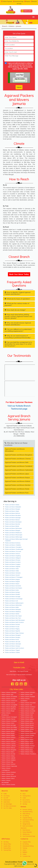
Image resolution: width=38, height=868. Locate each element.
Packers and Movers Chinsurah (13, 551)
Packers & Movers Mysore (27, 725)
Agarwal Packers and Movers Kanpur (17, 478)
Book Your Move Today (19, 274)
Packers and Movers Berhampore (13, 528)
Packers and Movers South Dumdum (15, 648)
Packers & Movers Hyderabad (9, 692)
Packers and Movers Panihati (12, 624)
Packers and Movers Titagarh (12, 650)
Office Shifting (26, 814)
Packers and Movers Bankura (13, 513)
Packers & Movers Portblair (27, 735)
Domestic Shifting (27, 810)
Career (24, 798)
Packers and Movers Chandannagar (14, 549)
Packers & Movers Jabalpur (27, 719)
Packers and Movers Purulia (12, 627)
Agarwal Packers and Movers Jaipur (17, 474)
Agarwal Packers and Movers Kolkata (18, 481)
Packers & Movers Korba (8, 740)
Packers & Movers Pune (27, 737)
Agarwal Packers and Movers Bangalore (19, 455)
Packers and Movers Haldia (12, 571)
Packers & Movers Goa (26, 705)
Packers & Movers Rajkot (27, 742)
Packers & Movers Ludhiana (9, 746)
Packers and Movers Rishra (12, 640)
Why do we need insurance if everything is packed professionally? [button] (18, 337)
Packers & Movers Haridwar (9, 772)
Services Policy (7, 844)
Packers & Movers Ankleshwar (9, 701)
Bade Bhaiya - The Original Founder (19, 671)
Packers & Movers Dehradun (28, 692)
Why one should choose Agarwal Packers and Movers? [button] (18, 324)
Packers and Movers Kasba (12, 590)
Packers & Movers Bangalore (9, 707)
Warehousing (26, 834)
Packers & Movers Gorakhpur (28, 707)
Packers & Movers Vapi (7, 762)
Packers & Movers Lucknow (9, 744)
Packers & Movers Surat (27, 750)
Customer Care (26, 802)
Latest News (7, 802)
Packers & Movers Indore (27, 717)
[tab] (19, 293)
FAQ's (24, 794)
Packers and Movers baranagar (13, 518)
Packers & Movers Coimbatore (9, 721)
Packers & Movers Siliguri (27, 748)
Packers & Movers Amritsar (9, 699)
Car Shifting (26, 816)
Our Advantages (8, 804)
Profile (5, 794)
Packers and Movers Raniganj (13, 637)
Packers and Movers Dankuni (13, 554)
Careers (25, 854)
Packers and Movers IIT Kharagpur (14, 577)
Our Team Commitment (10, 806)
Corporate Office (27, 842)
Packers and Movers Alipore (12, 511)
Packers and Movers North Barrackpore (15, 620)
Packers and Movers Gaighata (13, 566)
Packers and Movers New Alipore (13, 616)
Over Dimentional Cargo (29, 836)
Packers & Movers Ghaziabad (28, 703)
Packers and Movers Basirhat (13, 524)
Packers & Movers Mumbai (8, 754)
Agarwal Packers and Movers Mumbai (18, 485)
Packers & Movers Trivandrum (28, 754)
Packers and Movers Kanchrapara (14, 588)
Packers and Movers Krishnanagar (14, 599)
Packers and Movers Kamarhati (13, 586)
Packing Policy (7, 848)
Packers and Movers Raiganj (12, 629)
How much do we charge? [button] (15, 310)
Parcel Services (26, 830)
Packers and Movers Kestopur (13, 592)
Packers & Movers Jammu (27, 723)
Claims (24, 850)
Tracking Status (27, 796)
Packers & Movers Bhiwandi (9, 776)
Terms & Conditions (11, 862)
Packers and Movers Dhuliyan (13, 560)
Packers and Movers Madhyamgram (14, 603)
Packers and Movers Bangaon (13, 509)
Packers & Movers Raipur (27, 740)
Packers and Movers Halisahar (13, 573)
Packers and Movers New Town (13, 618)
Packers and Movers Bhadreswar (13, 533)
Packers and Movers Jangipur (12, 579)
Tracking (25, 848)
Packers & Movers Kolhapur (8, 737)
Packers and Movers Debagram (13, 558)
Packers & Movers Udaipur (8, 756)
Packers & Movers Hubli (27, 715)
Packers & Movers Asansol (8, 703)
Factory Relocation (27, 832)
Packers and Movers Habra (12, 569)
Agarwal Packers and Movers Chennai (18, 459)
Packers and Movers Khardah (12, 594)
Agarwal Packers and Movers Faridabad (19, 466)
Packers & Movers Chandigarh (9, 717)
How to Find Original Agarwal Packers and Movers (19, 675)
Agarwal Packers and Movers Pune (17, 493)
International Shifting (28, 820)
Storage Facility (26, 824)
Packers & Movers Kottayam (9, 742)
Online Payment (7, 1)
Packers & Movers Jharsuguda (9, 729)
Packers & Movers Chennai (8, 719)
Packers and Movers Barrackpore (13, 522)
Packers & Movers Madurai (8, 748)
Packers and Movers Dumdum (13, 562)
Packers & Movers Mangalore (9, 750)
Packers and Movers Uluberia (12, 652)
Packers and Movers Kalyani (12, 584)
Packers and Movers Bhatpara (13, 530)
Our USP (6, 798)
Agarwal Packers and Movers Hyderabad (19, 470)
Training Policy (7, 850)
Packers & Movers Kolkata (8, 735)
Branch (5, 26)
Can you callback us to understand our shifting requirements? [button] (18, 330)
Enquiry (27, 1)
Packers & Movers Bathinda (9, 709)
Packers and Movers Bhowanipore (14, 535)
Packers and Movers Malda (12, 607)
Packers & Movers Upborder (8, 758)
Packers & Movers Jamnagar (9, 725)
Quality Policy (7, 846)
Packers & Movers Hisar (8, 774)
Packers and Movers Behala (12, 526)
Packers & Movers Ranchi (27, 744)
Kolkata (11, 26)
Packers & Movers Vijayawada (9, 766)
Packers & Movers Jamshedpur (9, 727)
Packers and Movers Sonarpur (13, 646)
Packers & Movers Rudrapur (28, 746)
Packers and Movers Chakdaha (13, 545)
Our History (7, 796)
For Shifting (26, 844)
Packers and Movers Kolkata (12, 505)
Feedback (25, 852)
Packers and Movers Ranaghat (13, 635)
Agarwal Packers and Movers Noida (17, 489)
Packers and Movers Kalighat (12, 582)
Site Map (25, 804)
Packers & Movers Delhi (27, 695)
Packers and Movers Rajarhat (13, 631)
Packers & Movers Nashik (27, 729)
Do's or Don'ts (26, 800)
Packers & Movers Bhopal (8, 711)
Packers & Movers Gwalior (27, 713)
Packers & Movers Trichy (27, 752)
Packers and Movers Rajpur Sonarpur (14, 633)
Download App (18, 1)
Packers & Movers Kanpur (8, 733)
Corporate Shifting (27, 818)
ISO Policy (6, 842)
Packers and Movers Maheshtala (13, 605)
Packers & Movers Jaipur (27, 721)
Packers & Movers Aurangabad (9, 705)
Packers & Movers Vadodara (9, 760)
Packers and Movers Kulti (12, 601)
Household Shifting (28, 812)
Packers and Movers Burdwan (13, 543)
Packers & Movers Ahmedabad (9, 697)
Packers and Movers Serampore (13, 644)
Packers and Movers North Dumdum (14, 622)
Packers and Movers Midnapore (13, 609)
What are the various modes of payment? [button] (17, 304)
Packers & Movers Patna (27, 731)
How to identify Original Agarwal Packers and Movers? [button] (18, 293)
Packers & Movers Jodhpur (8, 731)
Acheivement (7, 800)
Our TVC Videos (8, 808)
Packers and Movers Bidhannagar (14, 537)
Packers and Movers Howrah (12, 575)
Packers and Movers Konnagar (13, 597)
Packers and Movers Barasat (12, 520)
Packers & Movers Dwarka (8, 785)
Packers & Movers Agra (7, 695)
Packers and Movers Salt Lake (13, 642)
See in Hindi (19, 662)
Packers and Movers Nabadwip (13, 612)
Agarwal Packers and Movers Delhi (17, 462)
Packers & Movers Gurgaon (27, 709)
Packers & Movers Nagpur (27, 727)
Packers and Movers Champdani (13, 547)
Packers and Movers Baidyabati (13, 507)
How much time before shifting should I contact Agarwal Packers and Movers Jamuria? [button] (18, 316)
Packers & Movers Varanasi (8, 764)
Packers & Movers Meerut (8, 752)
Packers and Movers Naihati (12, 614)
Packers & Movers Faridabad (28, 697)
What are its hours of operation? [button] (17, 299)
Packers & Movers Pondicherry (28, 733)
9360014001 (26, 11)
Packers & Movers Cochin (8, 723)
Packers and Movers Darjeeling (13, 556)
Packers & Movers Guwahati (28, 711)
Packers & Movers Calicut (8, 778)
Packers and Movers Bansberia (13, 515)
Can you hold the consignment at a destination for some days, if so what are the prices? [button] (18, 344)
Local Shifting (26, 822)
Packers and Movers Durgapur (13, 564)
